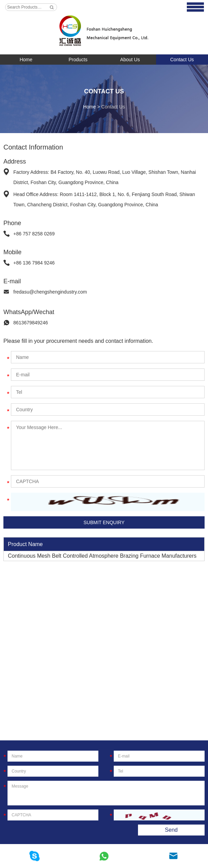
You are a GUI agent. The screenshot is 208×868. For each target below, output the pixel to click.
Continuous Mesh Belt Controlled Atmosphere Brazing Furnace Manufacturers (102, 556)
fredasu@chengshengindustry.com (50, 292)
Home (26, 60)
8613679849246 (31, 323)
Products (78, 60)
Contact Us (182, 60)
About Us (130, 60)
